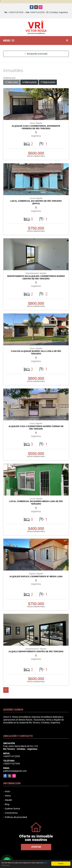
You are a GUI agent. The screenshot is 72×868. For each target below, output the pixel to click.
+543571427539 (16, 12)
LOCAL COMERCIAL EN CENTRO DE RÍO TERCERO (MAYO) (36, 202)
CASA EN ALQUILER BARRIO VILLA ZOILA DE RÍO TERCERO (36, 352)
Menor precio (29, 82)
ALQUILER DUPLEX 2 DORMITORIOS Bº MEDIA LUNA (36, 576)
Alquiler (8, 800)
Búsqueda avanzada (36, 54)
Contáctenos (11, 813)
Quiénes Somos (12, 809)
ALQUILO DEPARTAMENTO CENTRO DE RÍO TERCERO (36, 651)
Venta (8, 796)
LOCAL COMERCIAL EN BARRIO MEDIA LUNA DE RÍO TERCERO (36, 503)
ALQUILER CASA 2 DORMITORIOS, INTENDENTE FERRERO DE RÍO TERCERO (36, 127)
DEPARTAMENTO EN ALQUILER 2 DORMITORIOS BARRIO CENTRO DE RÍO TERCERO (36, 277)
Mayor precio (48, 82)
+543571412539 (37, 12)
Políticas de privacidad (16, 817)
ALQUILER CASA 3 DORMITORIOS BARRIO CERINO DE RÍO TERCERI (36, 428)
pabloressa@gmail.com (15, 771)
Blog (7, 804)
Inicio (7, 791)
